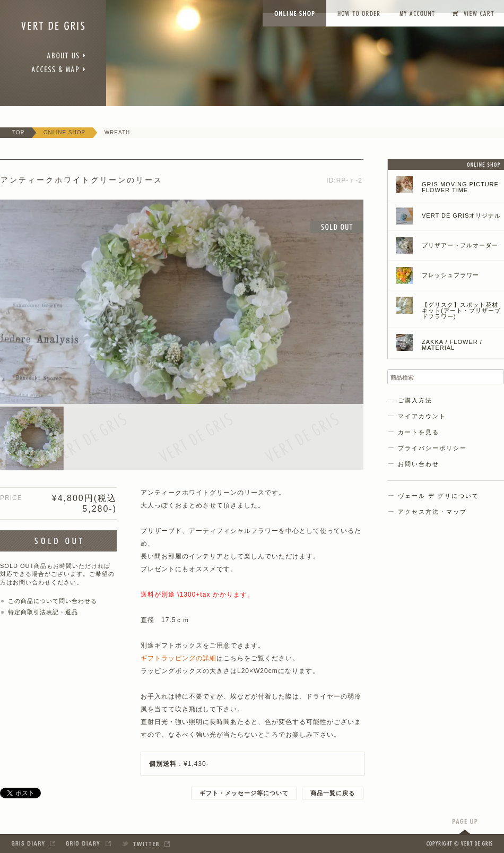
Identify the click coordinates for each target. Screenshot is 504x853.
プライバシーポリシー (432, 448)
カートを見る (419, 432)
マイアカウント (422, 416)
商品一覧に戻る (333, 793)
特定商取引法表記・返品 (43, 612)
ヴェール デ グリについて (438, 496)
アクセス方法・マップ (432, 512)
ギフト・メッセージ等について (244, 793)
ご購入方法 (415, 400)
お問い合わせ (419, 464)
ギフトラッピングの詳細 (179, 658)
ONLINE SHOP (64, 132)
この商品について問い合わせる (53, 601)
